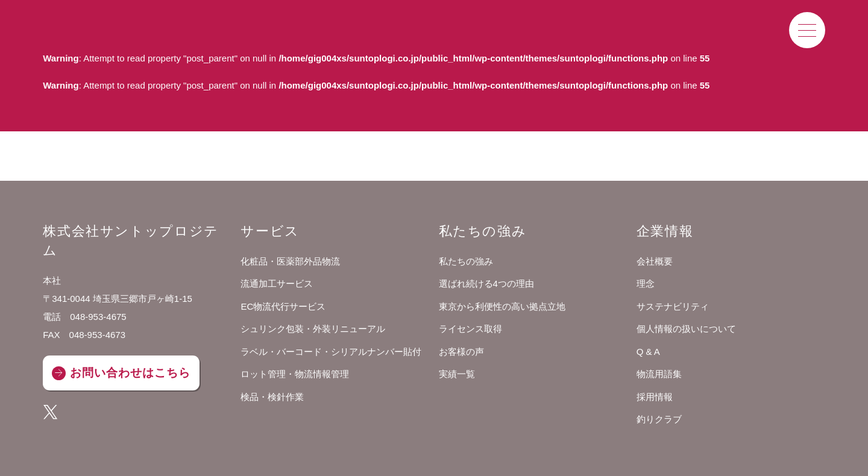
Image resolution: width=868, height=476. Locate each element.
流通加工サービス (277, 283)
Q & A (648, 352)
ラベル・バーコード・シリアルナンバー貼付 (331, 352)
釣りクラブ (659, 419)
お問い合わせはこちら (130, 373)
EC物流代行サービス (283, 306)
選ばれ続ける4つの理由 (486, 283)
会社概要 (655, 261)
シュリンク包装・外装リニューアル (313, 329)
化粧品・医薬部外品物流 (290, 261)
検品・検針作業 (272, 397)
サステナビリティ (673, 306)
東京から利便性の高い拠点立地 (502, 306)
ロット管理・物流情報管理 (295, 374)
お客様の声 (461, 352)
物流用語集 (659, 374)
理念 (646, 283)
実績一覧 (457, 374)
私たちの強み (466, 261)
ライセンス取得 (470, 329)
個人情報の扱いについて (686, 329)
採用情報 (655, 397)
